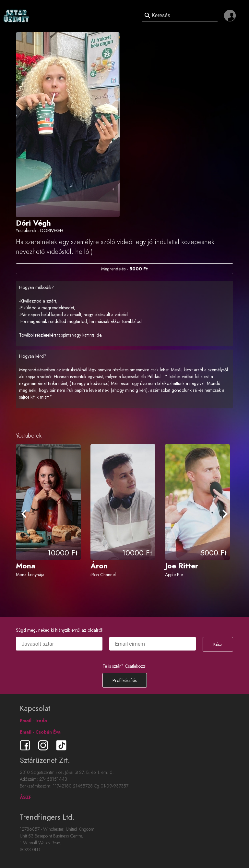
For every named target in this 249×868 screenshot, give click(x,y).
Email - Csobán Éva (40, 732)
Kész (218, 644)
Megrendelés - (124, 269)
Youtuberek (29, 436)
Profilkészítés (124, 680)
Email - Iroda (33, 721)
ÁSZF (26, 797)
